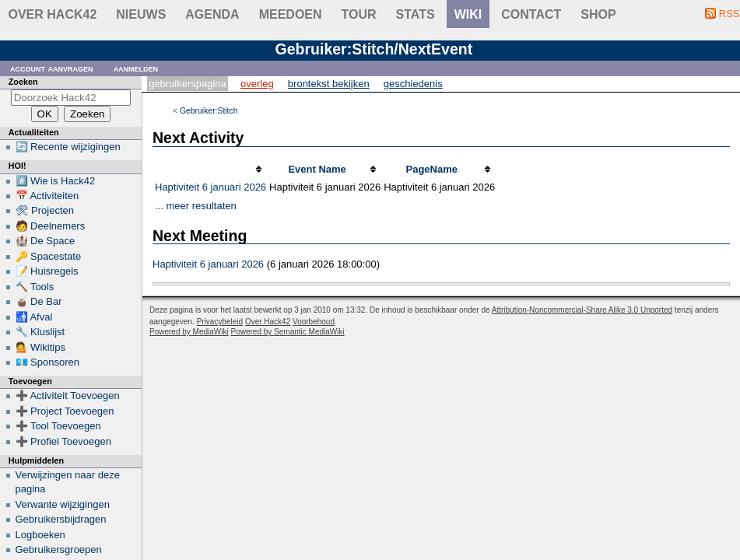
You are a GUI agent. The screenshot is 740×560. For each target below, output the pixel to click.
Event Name (317, 169)
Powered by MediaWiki (189, 332)
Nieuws (141, 14)
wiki (468, 14)
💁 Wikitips (40, 347)
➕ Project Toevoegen (65, 411)
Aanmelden (136, 68)
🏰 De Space (46, 241)
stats (416, 14)
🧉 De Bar (39, 301)
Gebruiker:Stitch (209, 111)
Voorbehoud (314, 322)
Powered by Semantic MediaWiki (288, 332)
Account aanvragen (52, 68)
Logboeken (40, 535)
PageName (431, 169)
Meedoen (291, 14)
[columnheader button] (210, 170)
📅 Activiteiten (47, 196)
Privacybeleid (220, 322)
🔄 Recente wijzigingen (68, 147)
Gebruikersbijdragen (61, 519)
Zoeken (23, 82)
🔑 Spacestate (49, 256)
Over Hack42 (53, 14)
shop (598, 14)
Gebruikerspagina (188, 84)
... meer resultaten (196, 206)
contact (531, 14)
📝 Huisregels (47, 271)
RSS (729, 14)
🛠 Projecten (45, 210)
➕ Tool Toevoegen (58, 426)
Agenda (212, 14)
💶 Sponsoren (48, 362)
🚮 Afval (34, 317)
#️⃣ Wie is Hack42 (56, 181)
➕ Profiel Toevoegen (63, 441)
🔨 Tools (35, 287)
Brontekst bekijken (329, 84)
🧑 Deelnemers (51, 226)
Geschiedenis (413, 84)
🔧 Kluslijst (40, 332)
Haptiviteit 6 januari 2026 (210, 187)
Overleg (257, 84)
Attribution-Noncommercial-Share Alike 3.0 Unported (582, 310)
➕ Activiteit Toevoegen (68, 395)
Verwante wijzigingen (63, 504)
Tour (359, 14)
